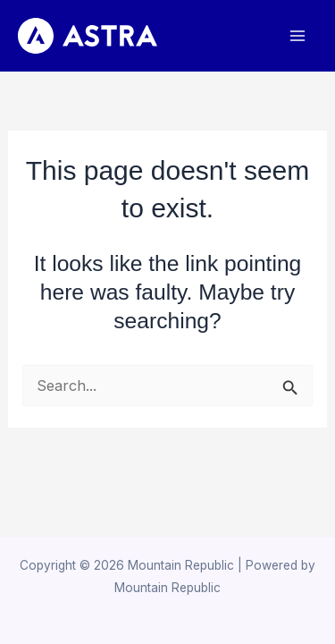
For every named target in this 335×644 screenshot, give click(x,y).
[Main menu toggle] (297, 36)
